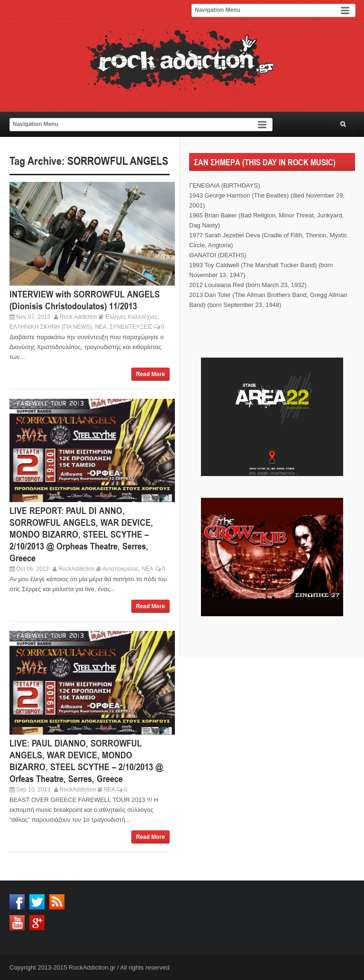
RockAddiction (77, 569)
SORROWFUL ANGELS (118, 161)
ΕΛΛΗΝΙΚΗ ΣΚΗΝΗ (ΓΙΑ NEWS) (51, 327)
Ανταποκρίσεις (121, 569)
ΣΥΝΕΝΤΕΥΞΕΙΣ (131, 327)
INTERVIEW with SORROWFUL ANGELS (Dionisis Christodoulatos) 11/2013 (85, 300)
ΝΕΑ (101, 327)
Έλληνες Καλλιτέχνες (131, 317)
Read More (150, 374)
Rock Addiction (78, 317)
